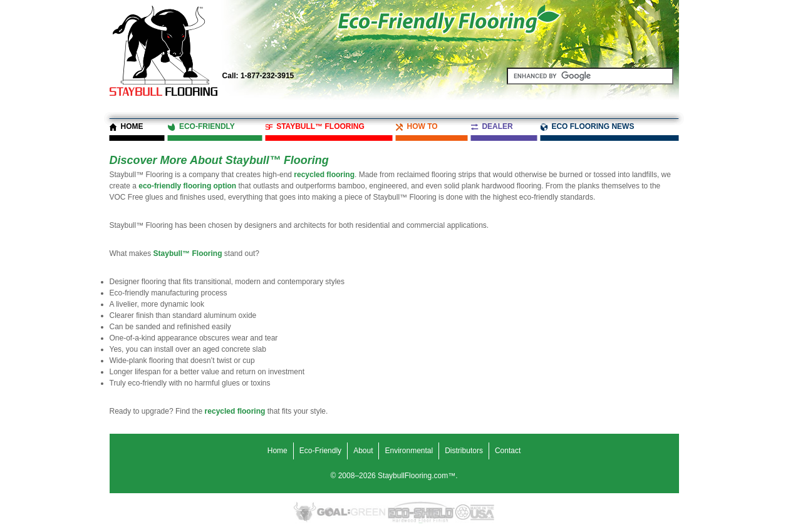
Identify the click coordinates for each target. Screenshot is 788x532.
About (363, 451)
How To (422, 126)
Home (132, 126)
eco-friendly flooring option (187, 186)
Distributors (464, 451)
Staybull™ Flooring (320, 126)
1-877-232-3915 (258, 76)
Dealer (497, 126)
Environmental (409, 451)
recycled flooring (324, 175)
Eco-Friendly (207, 126)
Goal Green (351, 512)
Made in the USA (482, 512)
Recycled (463, 512)
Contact (508, 451)
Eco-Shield (421, 512)
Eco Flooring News (593, 126)
